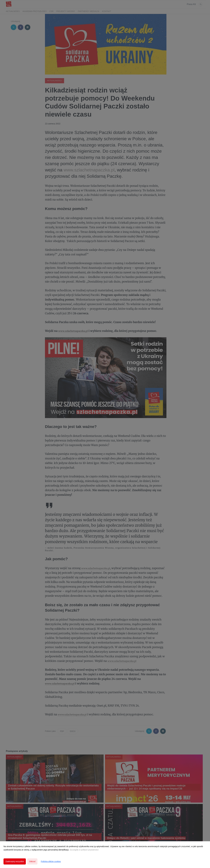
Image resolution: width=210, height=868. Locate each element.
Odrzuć (32, 861)
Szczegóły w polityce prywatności (84, 850)
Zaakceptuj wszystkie (15, 861)
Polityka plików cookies (51, 861)
